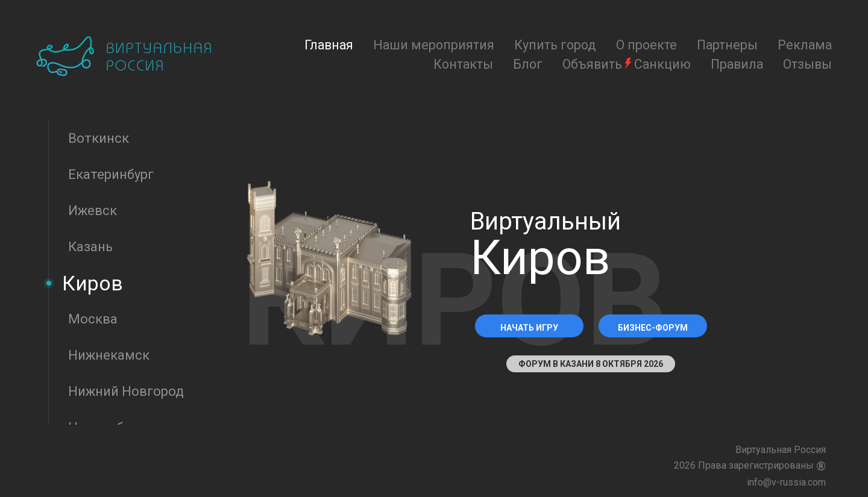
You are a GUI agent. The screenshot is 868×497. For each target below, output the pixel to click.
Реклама (805, 45)
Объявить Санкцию (627, 64)
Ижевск (93, 211)
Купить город (555, 45)
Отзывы (807, 64)
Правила (737, 64)
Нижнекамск (109, 355)
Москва (93, 319)
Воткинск (99, 138)
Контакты (463, 64)
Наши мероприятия (434, 45)
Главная (329, 45)
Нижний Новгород (126, 391)
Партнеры (727, 45)
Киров (93, 283)
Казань (90, 247)
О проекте (646, 45)
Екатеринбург (111, 174)
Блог (528, 64)
